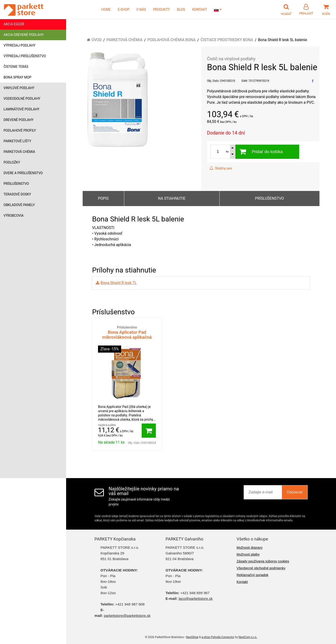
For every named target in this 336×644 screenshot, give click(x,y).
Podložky (12, 162)
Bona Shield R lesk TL (119, 283)
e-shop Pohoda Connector (218, 637)
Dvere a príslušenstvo (23, 173)
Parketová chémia (19, 152)
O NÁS (141, 9)
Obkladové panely (19, 205)
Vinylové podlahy (19, 88)
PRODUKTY (161, 9)
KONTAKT (200, 9)
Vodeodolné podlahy (22, 99)
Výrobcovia (14, 216)
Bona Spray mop (17, 77)
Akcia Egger (14, 24)
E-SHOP (124, 9)
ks (228, 152)
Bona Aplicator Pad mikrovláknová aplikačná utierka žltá (127, 335)
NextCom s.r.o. (248, 637)
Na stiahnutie (172, 198)
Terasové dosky (17, 194)
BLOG (181, 9)
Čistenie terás (16, 67)
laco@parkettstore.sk (196, 599)
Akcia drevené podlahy (24, 35)
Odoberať (295, 492)
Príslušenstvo (16, 184)
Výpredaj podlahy (19, 45)
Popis (103, 198)
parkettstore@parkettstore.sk (127, 616)
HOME (106, 9)
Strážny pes (221, 168)
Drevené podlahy (19, 120)
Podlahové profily (20, 130)
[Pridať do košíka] (149, 431)
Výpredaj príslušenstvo (25, 56)
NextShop (192, 637)
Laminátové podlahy (21, 109)
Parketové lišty (17, 141)
